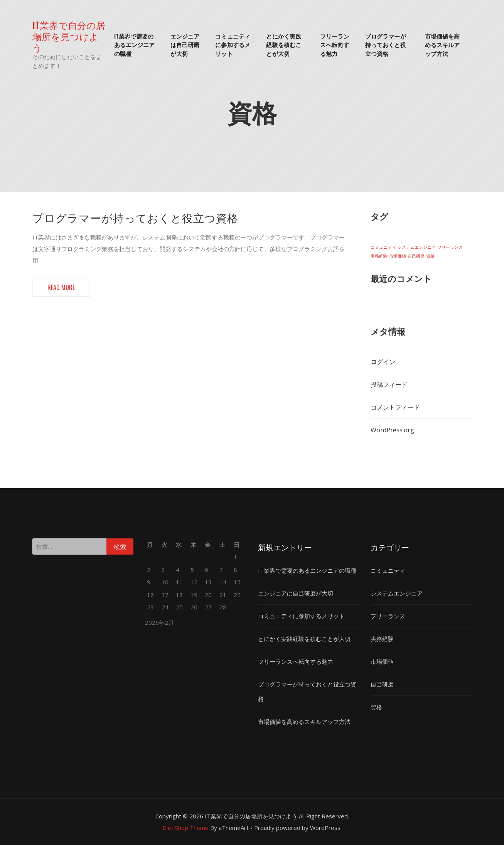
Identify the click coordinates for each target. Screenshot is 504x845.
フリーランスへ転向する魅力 (335, 45)
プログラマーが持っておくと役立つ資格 (386, 45)
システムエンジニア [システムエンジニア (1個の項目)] (417, 247)
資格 (376, 707)
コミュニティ (388, 570)
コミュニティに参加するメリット (233, 45)
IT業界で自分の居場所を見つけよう (69, 36)
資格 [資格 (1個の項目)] (430, 256)
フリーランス (388, 616)
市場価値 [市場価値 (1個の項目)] (398, 256)
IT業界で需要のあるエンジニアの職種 (135, 45)
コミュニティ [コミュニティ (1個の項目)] (383, 247)
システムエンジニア (397, 593)
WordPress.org (392, 430)
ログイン (383, 362)
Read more (61, 287)
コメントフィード (395, 407)
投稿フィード (389, 385)
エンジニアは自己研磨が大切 (185, 45)
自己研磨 (382, 684)
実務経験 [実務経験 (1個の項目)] (379, 256)
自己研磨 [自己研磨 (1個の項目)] (416, 256)
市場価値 (382, 661)
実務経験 (382, 639)
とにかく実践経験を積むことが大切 (284, 45)
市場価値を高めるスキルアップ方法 (442, 45)
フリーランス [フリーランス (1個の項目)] (450, 247)
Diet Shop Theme (185, 828)
